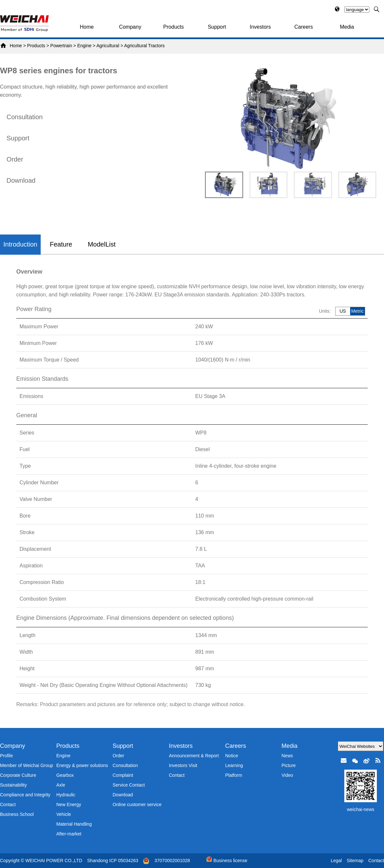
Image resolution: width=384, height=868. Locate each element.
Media (347, 27)
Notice (232, 756)
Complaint (123, 775)
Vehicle (64, 814)
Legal (336, 861)
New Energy (69, 804)
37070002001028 (172, 861)
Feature (61, 244)
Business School (17, 814)
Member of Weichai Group (27, 765)
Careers (304, 27)
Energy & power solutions (82, 765)
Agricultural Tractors (144, 46)
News (287, 756)
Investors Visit (183, 765)
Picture (289, 765)
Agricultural (108, 46)
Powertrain (61, 46)
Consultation (25, 117)
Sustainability (14, 785)
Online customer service (137, 804)
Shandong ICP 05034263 (113, 861)
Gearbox (65, 775)
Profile (7, 756)
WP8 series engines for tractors (59, 71)
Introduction (20, 244)
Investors (260, 27)
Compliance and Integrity (25, 795)
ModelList (102, 244)
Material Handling (74, 824)
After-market (69, 834)
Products (174, 27)
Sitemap (355, 861)
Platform (234, 775)
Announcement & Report (194, 756)
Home (87, 27)
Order (15, 159)
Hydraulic (66, 795)
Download (21, 180)
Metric (357, 311)
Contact (8, 804)
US (343, 311)
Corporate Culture (18, 775)
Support (217, 27)
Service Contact (129, 785)
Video (287, 775)
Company (130, 27)
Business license (227, 861)
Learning (234, 765)
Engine (84, 46)
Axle (61, 785)
